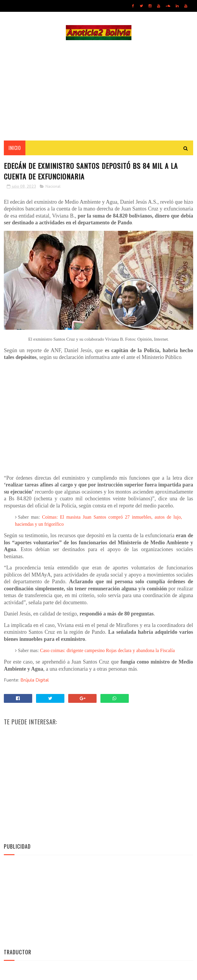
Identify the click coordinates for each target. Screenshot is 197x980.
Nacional (53, 187)
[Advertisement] (98, 90)
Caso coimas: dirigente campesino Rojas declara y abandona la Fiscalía (108, 650)
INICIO (15, 148)
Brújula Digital (35, 680)
